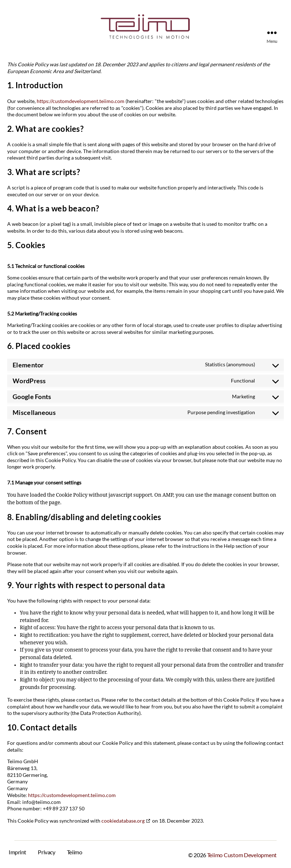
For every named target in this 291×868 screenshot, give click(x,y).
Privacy (46, 851)
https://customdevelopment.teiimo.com (81, 101)
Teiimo (74, 851)
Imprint (17, 851)
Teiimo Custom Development (242, 854)
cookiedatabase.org (123, 820)
